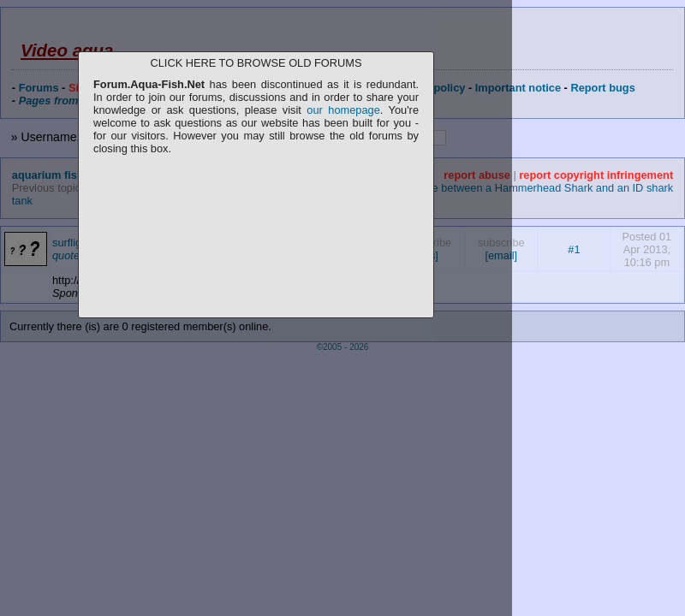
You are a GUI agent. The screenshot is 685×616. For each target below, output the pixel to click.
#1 (574, 249)
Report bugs (602, 88)
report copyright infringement (596, 175)
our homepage (343, 110)
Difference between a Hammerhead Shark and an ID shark (531, 188)
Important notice (518, 88)
